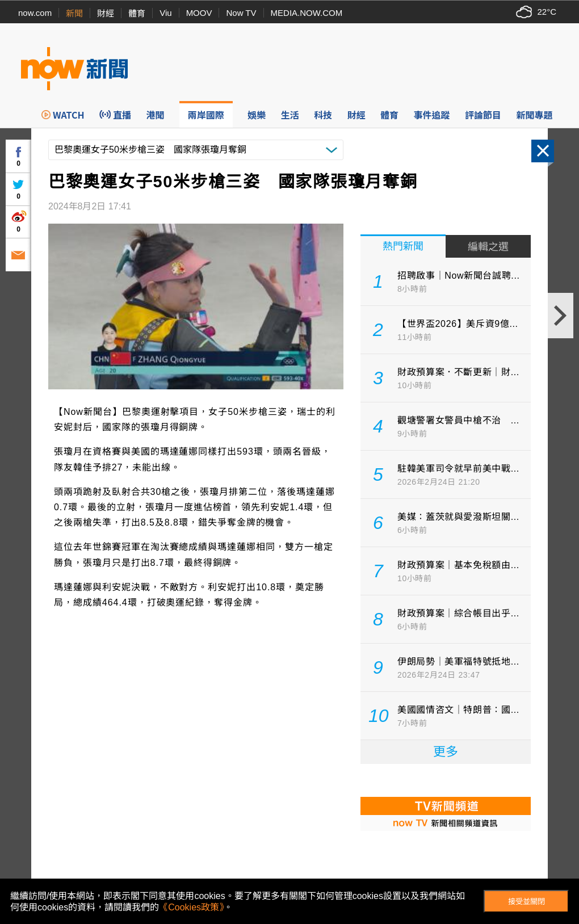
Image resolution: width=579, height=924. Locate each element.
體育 (137, 13)
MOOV (199, 13)
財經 (106, 13)
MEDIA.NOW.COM (307, 13)
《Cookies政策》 (191, 907)
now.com (35, 13)
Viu (165, 13)
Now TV (241, 13)
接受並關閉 (526, 902)
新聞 (74, 13)
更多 (446, 752)
